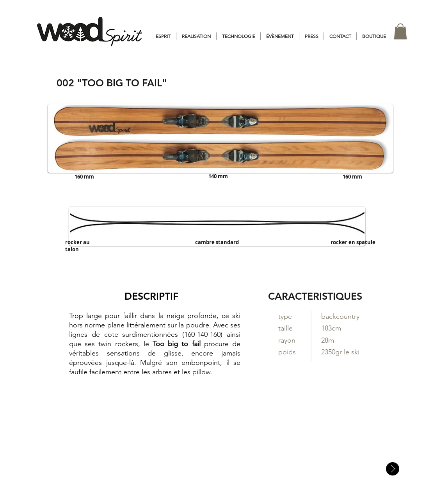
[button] (400, 31)
